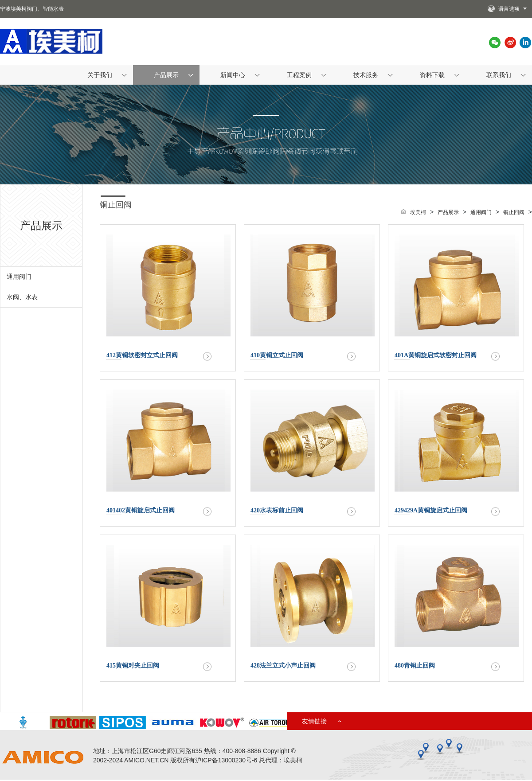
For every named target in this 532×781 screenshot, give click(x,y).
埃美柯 (418, 212)
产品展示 (166, 75)
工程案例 (299, 75)
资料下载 (432, 75)
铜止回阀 (116, 205)
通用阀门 (19, 277)
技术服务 (366, 75)
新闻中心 (233, 75)
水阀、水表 (22, 297)
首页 (33, 94)
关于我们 (100, 75)
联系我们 (499, 75)
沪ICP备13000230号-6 (226, 760)
